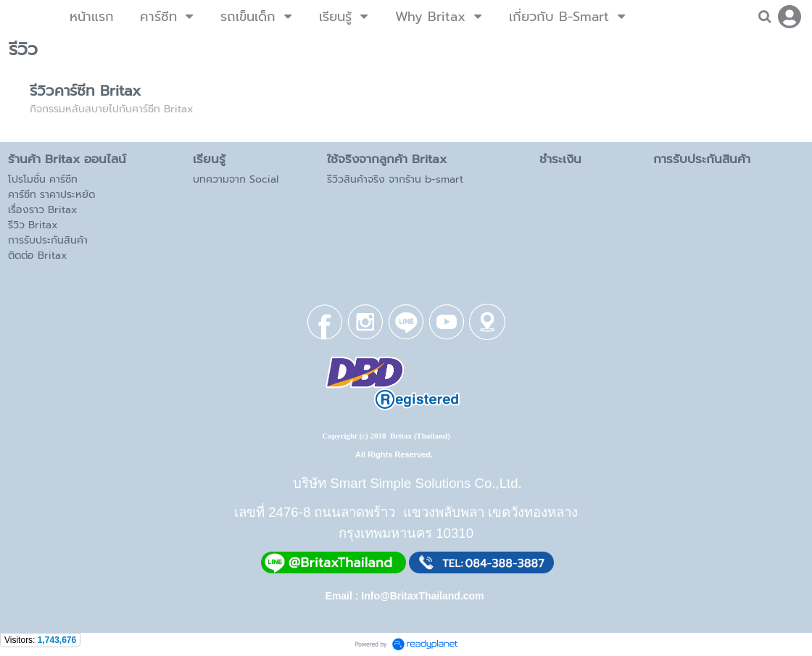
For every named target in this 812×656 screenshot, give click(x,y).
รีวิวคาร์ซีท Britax (85, 91)
